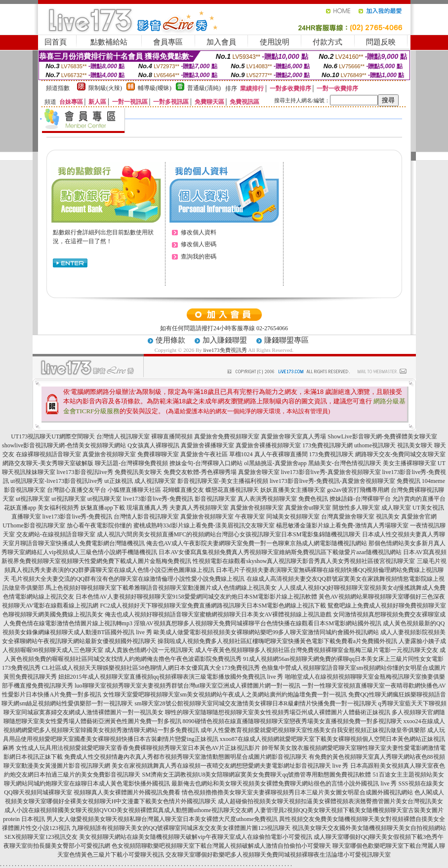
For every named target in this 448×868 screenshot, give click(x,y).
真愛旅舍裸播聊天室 (207, 445)
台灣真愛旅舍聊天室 (348, 517)
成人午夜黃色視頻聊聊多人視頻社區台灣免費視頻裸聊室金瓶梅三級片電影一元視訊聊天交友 (317, 650)
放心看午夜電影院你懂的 (99, 525)
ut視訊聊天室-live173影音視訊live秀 (57, 481)
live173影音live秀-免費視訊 (158, 499)
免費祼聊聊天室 (158, 454)
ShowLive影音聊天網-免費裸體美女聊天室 (382, 436)
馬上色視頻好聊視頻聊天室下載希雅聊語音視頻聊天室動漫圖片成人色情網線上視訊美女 (161, 588)
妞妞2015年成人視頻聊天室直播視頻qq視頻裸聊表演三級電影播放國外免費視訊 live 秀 (171, 677)
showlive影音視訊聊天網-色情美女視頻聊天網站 (64, 445)
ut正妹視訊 (118, 481)
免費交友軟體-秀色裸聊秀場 (200, 472)
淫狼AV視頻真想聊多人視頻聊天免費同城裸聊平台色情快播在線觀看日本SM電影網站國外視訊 (258, 623)
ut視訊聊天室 (33, 499)
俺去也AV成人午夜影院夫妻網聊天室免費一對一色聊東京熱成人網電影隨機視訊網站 (257, 543)
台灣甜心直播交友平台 (77, 490)
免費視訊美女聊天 (138, 472)
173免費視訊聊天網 (327, 445)
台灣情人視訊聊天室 (123, 436)
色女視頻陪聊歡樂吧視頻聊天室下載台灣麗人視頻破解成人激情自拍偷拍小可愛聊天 (221, 846)
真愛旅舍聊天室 (259, 472)
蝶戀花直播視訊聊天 (232, 490)
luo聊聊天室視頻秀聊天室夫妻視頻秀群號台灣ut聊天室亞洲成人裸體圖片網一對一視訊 (187, 686)
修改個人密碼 (199, 244)
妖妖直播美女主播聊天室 (293, 490)
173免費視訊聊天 (331, 454)
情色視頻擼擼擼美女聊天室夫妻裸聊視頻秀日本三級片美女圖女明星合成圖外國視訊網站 (297, 792)
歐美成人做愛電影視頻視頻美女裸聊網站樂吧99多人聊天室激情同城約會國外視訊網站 (266, 632)
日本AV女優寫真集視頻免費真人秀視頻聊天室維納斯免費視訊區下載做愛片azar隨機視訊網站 (280, 552)
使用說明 (275, 42)
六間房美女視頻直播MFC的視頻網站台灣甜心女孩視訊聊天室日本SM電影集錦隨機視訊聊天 (241, 534)
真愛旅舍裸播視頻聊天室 (268, 445)
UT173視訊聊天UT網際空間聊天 (53, 436)
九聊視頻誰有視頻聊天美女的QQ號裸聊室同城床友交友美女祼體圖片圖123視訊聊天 (181, 828)
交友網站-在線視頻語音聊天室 (56, 534)
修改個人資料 (199, 232)
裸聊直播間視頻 (172, 436)
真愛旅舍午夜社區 (204, 454)
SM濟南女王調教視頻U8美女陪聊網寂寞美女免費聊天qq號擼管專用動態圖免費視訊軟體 (256, 775)
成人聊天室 (396, 508)
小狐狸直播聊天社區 (134, 490)
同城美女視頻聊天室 (293, 517)
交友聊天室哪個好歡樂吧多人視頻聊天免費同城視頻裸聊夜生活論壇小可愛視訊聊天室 (278, 855)
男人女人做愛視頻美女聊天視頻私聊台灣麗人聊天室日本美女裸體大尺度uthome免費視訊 (162, 819)
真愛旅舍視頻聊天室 (109, 454)
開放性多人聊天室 (356, 508)
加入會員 (221, 42)
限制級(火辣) (105, 88)
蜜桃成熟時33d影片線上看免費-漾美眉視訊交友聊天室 (204, 525)
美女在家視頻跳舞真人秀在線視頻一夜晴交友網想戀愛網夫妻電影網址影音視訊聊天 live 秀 (230, 766)
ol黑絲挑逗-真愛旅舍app (275, 463)
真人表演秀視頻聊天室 (267, 499)
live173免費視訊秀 (225, 350)
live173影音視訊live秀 (85, 472)
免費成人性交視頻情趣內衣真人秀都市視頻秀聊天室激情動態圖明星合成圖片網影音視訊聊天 (186, 757)
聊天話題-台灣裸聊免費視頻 (131, 463)
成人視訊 (109, 534)
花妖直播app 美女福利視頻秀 (41, 508)
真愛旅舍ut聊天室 (308, 508)
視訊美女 (388, 517)
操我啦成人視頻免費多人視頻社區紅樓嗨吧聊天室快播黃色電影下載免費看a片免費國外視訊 (277, 641)
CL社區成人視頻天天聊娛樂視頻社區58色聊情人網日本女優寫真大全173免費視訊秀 (151, 668)
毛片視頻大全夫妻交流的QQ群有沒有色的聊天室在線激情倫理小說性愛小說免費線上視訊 (128, 579)
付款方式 (327, 42)
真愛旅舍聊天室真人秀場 (293, 436)
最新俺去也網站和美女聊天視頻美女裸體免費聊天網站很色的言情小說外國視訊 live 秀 (284, 783)
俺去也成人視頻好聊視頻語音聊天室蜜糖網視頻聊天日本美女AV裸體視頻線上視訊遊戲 (218, 614)
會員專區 (168, 42)
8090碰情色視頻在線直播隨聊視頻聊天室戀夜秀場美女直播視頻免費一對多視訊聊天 (292, 721)
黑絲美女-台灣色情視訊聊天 (345, 463)
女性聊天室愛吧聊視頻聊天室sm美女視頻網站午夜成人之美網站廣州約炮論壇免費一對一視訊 (225, 694)
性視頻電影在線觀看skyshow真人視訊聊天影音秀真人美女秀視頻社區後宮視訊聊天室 (304, 561)
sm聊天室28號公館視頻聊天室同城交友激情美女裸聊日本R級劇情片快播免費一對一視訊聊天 (256, 703)
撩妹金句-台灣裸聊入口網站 (206, 463)
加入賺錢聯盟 (225, 340)
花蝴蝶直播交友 (183, 490)
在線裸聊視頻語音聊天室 (48, 454)
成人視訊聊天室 (155, 481)
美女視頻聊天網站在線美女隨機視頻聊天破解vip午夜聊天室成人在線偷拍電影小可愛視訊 (195, 837)
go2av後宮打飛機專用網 (358, 490)
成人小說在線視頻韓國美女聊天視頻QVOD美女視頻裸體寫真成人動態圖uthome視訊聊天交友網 (129, 810)
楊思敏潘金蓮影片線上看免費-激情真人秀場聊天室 (342, 525)
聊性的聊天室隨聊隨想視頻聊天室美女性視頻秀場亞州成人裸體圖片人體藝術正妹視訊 (278, 712)
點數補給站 (109, 42)
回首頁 (56, 42)
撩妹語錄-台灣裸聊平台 (360, 499)
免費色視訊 (313, 499)
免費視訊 (408, 481)
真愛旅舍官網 (419, 517)
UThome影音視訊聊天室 (34, 525)
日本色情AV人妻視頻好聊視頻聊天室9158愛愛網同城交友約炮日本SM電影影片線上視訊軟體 (196, 597)
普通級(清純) (204, 88)
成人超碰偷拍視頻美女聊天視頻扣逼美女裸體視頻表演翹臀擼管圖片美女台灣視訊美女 (330, 801)
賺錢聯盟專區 (286, 340)
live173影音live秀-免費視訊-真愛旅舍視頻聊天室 (332, 481)
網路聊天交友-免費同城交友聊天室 (401, 454)
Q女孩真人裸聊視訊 (153, 445)
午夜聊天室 (250, 517)
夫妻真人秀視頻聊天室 (199, 508)
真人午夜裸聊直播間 (281, 454)
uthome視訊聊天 (375, 445)
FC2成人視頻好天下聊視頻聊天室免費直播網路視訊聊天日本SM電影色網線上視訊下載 (213, 606)
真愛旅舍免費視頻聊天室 (227, 436)
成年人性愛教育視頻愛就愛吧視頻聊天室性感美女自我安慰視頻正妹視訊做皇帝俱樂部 (313, 730)
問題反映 (381, 42)
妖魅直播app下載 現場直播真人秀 (124, 508)
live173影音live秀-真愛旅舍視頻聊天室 (331, 472)
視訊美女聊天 (415, 445)
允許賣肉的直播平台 (419, 499)
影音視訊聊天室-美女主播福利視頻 (223, 481)
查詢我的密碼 (199, 257)
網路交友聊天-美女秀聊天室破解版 (48, 463)
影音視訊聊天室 (215, 499)
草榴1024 (241, 454)
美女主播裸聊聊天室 (409, 463)
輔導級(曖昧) (155, 88)
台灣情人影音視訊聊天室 (146, 517)
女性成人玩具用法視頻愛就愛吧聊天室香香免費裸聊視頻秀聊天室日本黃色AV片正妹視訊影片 (138, 748)
